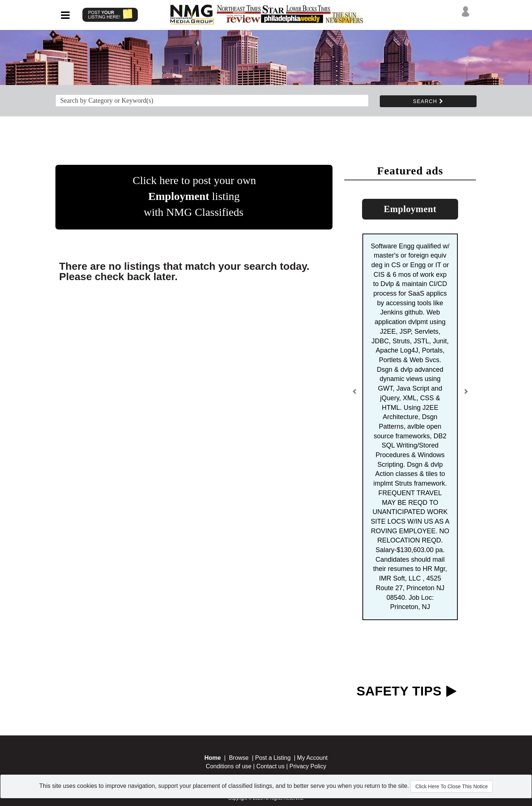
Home (212, 758)
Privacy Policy (308, 766)
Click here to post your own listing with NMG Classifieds (194, 196)
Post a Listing (273, 758)
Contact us (270, 766)
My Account (312, 758)
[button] (355, 394)
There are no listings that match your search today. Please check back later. (184, 271)
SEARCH (428, 101)
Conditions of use (229, 766)
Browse (239, 758)
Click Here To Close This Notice (451, 786)
